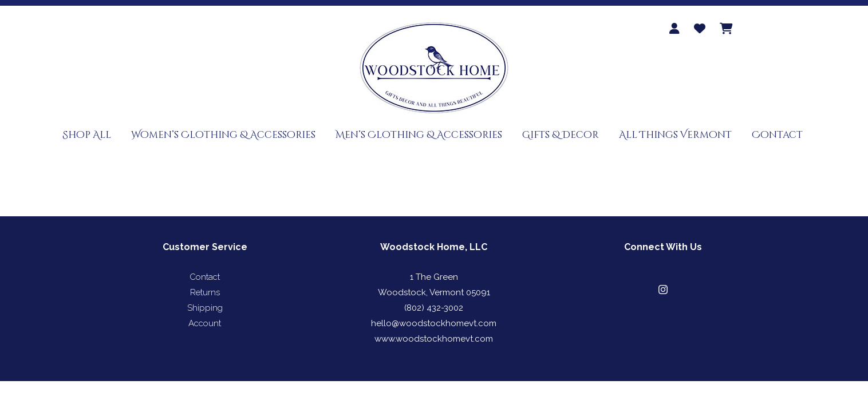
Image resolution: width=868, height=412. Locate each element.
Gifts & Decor (561, 135)
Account (205, 323)
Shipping (205, 308)
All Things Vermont (675, 135)
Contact (777, 135)
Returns (205, 292)
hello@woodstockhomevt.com (434, 323)
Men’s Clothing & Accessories (419, 135)
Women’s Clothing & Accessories (223, 135)
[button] (663, 290)
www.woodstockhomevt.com (434, 339)
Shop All (87, 135)
